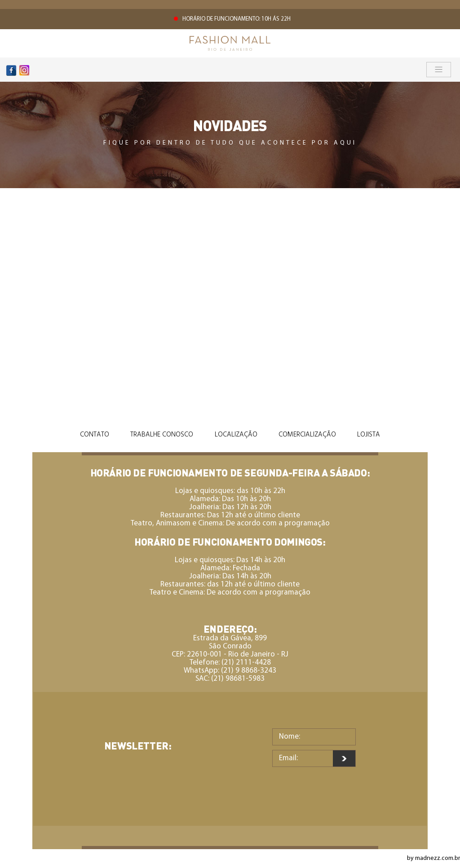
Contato (95, 435)
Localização (236, 435)
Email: (288, 758)
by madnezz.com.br (433, 858)
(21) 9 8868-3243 (249, 671)
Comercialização (307, 435)
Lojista (369, 435)
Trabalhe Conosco (162, 435)
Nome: (290, 737)
